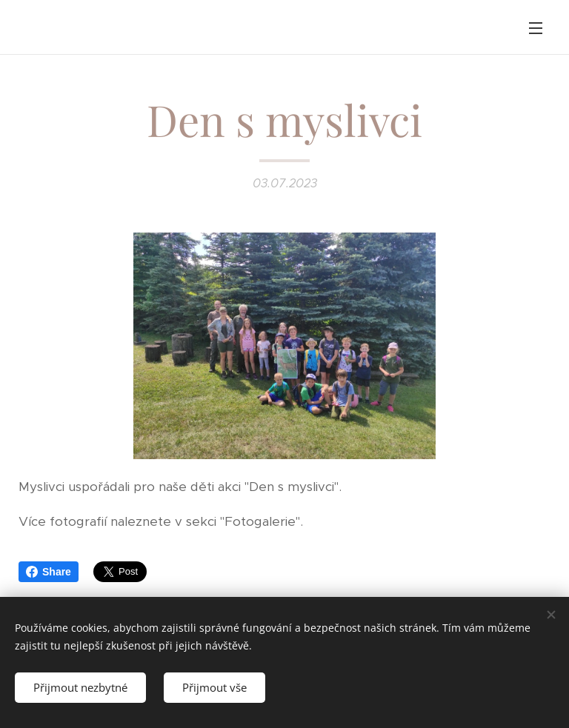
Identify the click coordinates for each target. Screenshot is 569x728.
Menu (536, 28)
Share (49, 572)
